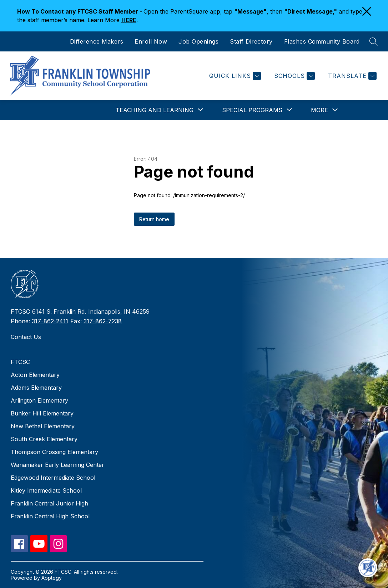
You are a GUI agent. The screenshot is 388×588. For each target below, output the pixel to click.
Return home (154, 219)
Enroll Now (151, 41)
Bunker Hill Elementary (42, 413)
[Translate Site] (351, 76)
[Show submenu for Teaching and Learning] (155, 110)
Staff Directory (251, 41)
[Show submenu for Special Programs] (252, 110)
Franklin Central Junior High (49, 503)
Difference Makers (97, 41)
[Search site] (374, 41)
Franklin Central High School (50, 516)
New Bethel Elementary (43, 426)
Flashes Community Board (322, 41)
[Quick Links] (234, 76)
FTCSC (20, 362)
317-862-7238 (103, 321)
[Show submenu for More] (319, 110)
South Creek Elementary (44, 439)
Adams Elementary (36, 388)
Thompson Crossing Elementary (54, 452)
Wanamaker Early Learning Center (57, 465)
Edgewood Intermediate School (53, 478)
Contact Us (26, 337)
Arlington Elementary (39, 400)
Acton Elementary (35, 375)
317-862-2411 (50, 321)
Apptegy (52, 578)
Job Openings (198, 41)
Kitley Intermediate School (46, 490)
